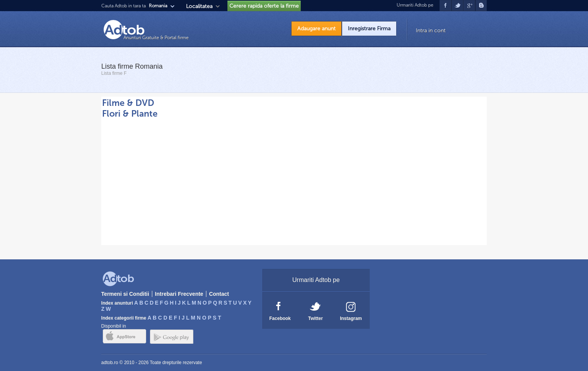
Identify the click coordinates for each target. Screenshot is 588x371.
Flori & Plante (130, 114)
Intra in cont (431, 31)
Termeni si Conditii (125, 294)
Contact (219, 294)
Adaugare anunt (316, 29)
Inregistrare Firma (369, 29)
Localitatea (199, 6)
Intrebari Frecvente (179, 294)
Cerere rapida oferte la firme (264, 6)
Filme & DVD (128, 103)
